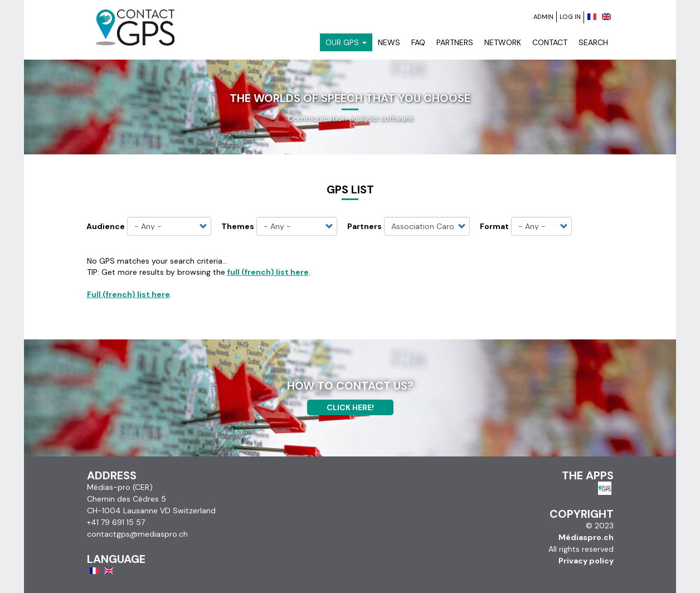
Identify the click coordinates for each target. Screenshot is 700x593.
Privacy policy (586, 561)
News (389, 42)
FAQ (418, 42)
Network (503, 42)
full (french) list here (268, 272)
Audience (106, 226)
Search (593, 42)
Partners (455, 42)
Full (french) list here (128, 294)
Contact (550, 42)
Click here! (350, 407)
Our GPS (346, 42)
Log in (570, 17)
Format (494, 226)
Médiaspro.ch (586, 537)
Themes (238, 226)
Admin (543, 17)
